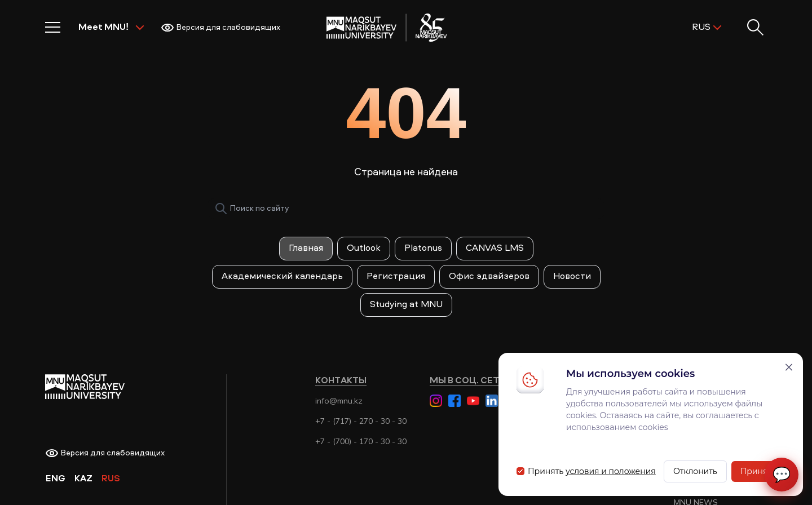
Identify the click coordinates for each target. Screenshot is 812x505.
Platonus (423, 249)
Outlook (364, 249)
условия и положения (611, 471)
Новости (572, 277)
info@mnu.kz (339, 401)
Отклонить (695, 471)
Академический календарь (282, 277)
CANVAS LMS (495, 249)
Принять (758, 471)
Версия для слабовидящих (220, 28)
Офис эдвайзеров (489, 277)
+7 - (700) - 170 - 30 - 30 (361, 441)
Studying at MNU (406, 305)
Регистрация (396, 277)
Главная (306, 249)
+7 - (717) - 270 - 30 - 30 (361, 421)
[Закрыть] (789, 367)
